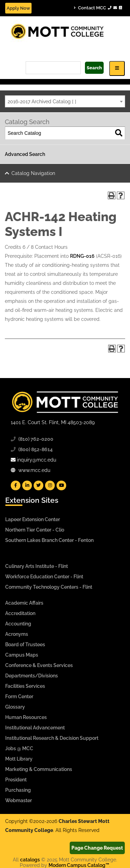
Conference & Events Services (39, 665)
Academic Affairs (24, 603)
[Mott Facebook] (16, 485)
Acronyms (17, 634)
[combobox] (65, 101)
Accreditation (20, 613)
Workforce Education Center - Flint (44, 577)
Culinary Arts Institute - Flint (37, 566)
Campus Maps (22, 655)
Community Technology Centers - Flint (49, 587)
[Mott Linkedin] (27, 485)
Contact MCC (98, 8)
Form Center (19, 696)
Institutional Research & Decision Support (52, 738)
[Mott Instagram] (50, 485)
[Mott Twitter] (38, 485)
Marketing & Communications (39, 769)
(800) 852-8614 (36, 449)
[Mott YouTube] (61, 485)
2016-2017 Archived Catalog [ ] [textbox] (42, 102)
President (16, 780)
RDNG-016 (82, 256)
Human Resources (26, 717)
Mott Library (19, 759)
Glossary (15, 707)
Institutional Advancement (35, 728)
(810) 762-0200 (36, 439)
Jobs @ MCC (19, 748)
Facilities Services (25, 686)
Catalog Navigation (33, 173)
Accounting (18, 624)
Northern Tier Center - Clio (35, 530)
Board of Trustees (25, 645)
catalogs (30, 860)
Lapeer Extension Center (33, 519)
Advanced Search (25, 154)
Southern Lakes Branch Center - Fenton (49, 540)
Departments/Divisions (32, 676)
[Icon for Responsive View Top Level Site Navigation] (117, 68)
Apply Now (18, 8)
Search (94, 68)
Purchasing (18, 790)
